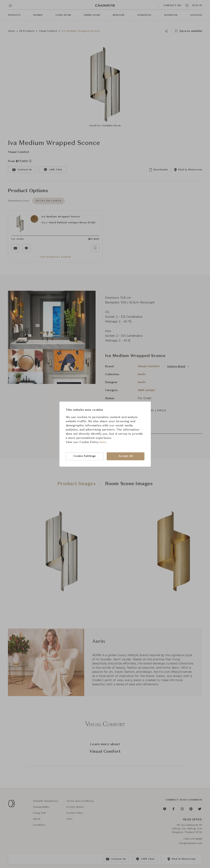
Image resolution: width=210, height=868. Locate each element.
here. (103, 442)
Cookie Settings (85, 456)
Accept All (126, 456)
